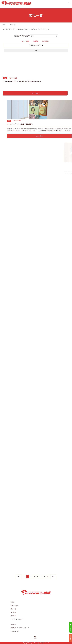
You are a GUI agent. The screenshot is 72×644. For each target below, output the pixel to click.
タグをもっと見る (35, 45)
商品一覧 (13, 609)
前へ (19, 577)
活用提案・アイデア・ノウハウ (20, 628)
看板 (5, 78)
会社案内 (13, 616)
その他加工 (46, 41)
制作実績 (13, 612)
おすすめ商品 (26, 41)
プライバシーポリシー (17, 619)
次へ (53, 577)
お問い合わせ (15, 631)
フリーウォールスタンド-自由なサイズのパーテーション (22, 81)
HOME (4, 25)
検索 (36, 50)
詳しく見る (35, 93)
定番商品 (36, 41)
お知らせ (13, 624)
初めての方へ (15, 605)
